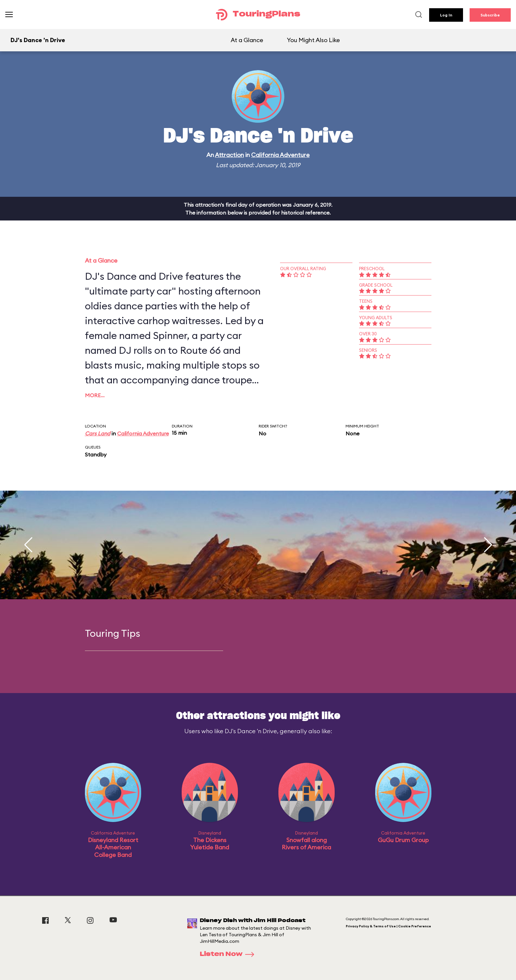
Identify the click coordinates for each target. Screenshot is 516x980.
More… (95, 395)
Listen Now (229, 954)
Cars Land (98, 433)
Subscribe (490, 15)
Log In (446, 15)
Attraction (229, 155)
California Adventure (280, 155)
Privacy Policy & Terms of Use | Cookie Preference (388, 926)
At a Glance (247, 40)
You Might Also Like (313, 40)
